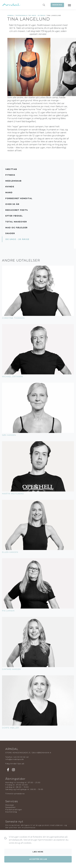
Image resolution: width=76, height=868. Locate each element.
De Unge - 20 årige (37, 15)
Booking (57, 5)
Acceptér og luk (38, 859)
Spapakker (11, 807)
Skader (10, 233)
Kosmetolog (11, 812)
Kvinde (10, 187)
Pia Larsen (8, 611)
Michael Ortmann (12, 377)
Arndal (11, 15)
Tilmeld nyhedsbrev (15, 794)
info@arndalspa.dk (15, 759)
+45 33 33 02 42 (21, 757)
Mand (9, 192)
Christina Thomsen (13, 318)
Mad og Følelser (16, 228)
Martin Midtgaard (13, 494)
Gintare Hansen (11, 669)
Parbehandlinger (14, 810)
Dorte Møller (10, 728)
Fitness (10, 175)
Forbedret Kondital (19, 198)
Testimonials (21, 15)
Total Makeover (16, 222)
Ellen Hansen (10, 552)
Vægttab (11, 169)
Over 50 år (12, 204)
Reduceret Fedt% (17, 210)
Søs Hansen (9, 435)
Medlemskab (13, 181)
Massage (10, 805)
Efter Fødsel (14, 216)
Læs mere (38, 852)
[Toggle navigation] (69, 5)
